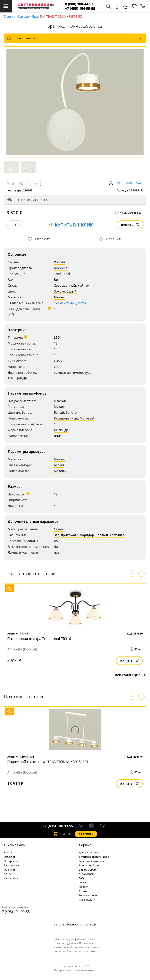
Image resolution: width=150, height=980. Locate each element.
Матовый (87, 418)
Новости (84, 887)
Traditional (62, 274)
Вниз (58, 436)
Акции (8, 874)
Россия (33, 184)
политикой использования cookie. (76, 951)
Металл (60, 297)
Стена (58, 529)
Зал (57, 535)
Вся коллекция (131, 675)
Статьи (83, 891)
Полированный (66, 418)
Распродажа (11, 865)
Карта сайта (11, 878)
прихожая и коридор (77, 535)
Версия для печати (126, 183)
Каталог (24, 17)
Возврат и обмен (89, 865)
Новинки (9, 870)
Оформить (86, 834)
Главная (10, 17)
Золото (59, 291)
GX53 (58, 361)
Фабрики (9, 857)
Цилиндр (61, 430)
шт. (59, 834)
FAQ (81, 878)
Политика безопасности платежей (75, 924)
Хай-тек (83, 286)
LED (57, 338)
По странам (11, 861)
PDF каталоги (87, 900)
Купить (130, 225)
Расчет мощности (72, 303)
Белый (72, 291)
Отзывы (84, 882)
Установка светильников (94, 857)
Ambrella (15, 183)
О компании (15, 845)
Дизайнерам (87, 874)
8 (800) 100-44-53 (79, 4)
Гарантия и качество (91, 861)
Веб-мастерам (87, 870)
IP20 (57, 541)
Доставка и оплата (90, 852)
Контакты (10, 852)
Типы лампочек (88, 895)
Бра (35, 17)
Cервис (85, 845)
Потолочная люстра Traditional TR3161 (40, 639)
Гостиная (117, 535)
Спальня (102, 535)
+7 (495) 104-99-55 (80, 8)
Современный (65, 286)
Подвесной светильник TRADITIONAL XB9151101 (48, 762)
